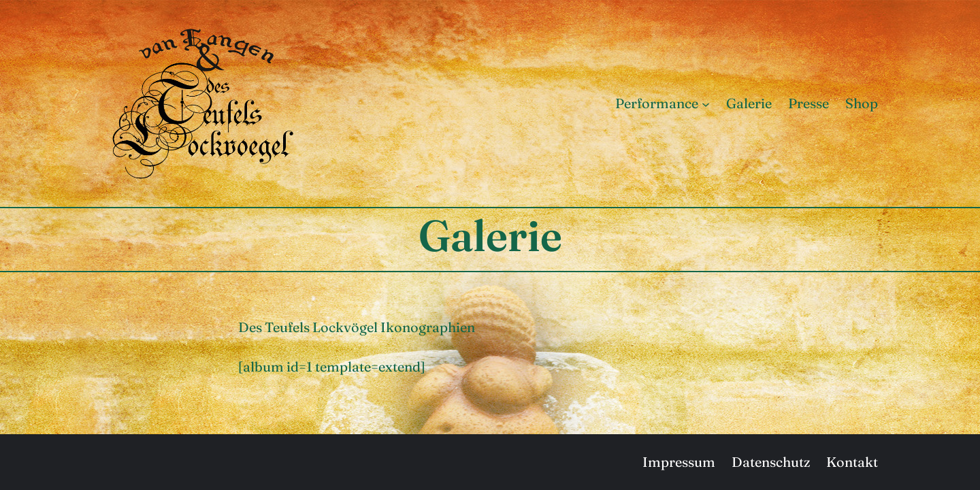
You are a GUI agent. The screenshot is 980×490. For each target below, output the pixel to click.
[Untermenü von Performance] (706, 103)
